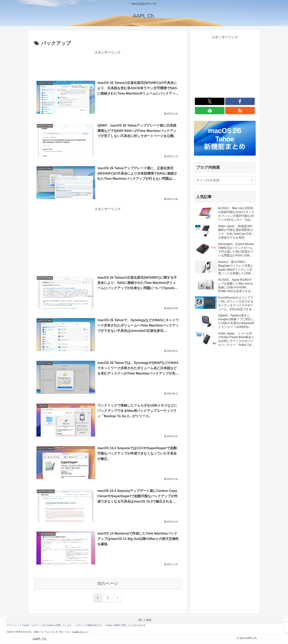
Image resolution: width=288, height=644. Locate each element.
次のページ (108, 584)
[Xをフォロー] (210, 101)
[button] (252, 180)
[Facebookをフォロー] (240, 101)
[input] (225, 180)
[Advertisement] (108, 64)
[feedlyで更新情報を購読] (210, 111)
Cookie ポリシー (80, 632)
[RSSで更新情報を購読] (240, 111)
